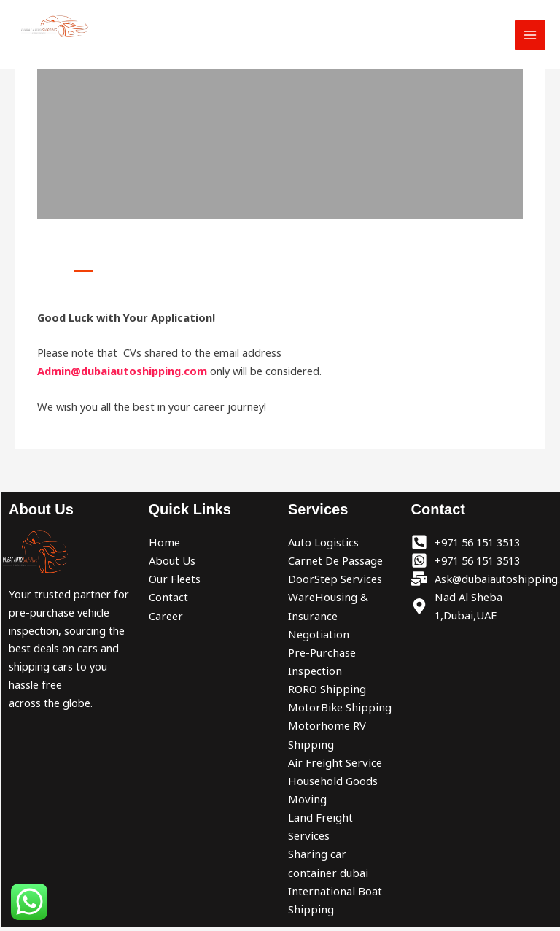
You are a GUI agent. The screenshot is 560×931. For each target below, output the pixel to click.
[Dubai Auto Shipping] (58, 28)
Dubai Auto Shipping (86, 53)
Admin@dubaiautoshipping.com (122, 371)
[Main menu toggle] (530, 36)
